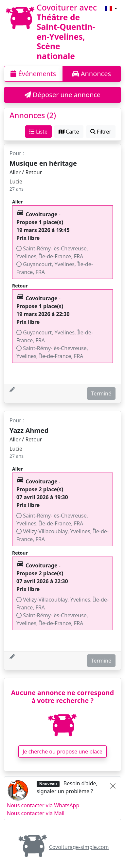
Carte (69, 132)
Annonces (92, 74)
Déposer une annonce (62, 95)
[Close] (113, 786)
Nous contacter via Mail (36, 813)
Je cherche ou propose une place (62, 752)
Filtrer (101, 132)
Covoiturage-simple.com (63, 847)
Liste (38, 132)
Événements (33, 74)
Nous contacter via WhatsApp (43, 805)
